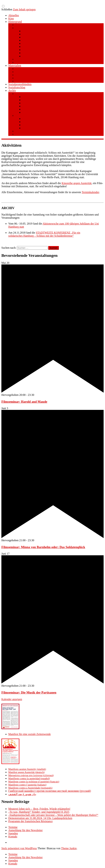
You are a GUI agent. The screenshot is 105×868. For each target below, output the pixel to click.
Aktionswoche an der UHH (30, 131)
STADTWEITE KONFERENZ (32, 134)
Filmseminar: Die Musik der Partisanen (29, 692)
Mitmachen (28, 122)
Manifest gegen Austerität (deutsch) (26, 772)
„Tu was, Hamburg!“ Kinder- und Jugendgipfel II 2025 (39, 812)
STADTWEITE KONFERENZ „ (54, 233)
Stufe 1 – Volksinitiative (29, 115)
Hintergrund (15, 22)
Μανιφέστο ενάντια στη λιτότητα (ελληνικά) (31, 775)
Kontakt (13, 837)
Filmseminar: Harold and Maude (24, 402)
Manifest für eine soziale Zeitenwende (36, 25)
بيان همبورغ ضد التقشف (22, 794)
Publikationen (23, 72)
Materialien (15, 66)
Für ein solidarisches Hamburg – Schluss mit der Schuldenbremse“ (44, 234)
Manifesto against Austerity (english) (27, 769)
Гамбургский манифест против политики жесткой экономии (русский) (50, 791)
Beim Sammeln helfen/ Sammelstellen (43, 125)
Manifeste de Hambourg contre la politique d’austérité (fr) (54, 43)
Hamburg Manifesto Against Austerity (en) (46, 31)
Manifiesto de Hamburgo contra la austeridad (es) (50, 40)
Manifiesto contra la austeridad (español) (29, 778)
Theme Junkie (69, 848)
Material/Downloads (34, 109)
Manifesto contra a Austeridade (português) (30, 788)
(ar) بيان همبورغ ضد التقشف (38, 56)
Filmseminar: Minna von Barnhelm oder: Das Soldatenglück (43, 547)
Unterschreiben (31, 119)
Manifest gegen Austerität (29, 28)
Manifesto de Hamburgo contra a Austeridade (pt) (50, 50)
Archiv (12, 90)
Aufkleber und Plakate (28, 81)
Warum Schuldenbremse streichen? (42, 100)
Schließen (7, 9)
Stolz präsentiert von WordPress (19, 848)
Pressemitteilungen (26, 69)
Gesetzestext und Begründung (39, 106)
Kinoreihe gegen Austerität (76, 183)
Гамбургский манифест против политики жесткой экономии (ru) (60, 53)
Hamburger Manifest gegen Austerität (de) (46, 34)
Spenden (27, 112)
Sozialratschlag (17, 87)
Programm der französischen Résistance (30, 821)
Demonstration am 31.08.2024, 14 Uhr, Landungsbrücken (40, 818)
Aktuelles (14, 15)
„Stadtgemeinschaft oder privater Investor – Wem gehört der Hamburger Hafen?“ (53, 815)
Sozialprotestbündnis (20, 84)
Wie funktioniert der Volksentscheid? (43, 103)
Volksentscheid (24, 94)
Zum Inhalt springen (24, 9)
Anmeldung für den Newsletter (26, 830)
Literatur (20, 75)
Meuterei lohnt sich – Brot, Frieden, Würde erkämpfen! (39, 809)
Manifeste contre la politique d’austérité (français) (34, 782)
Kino (11, 18)
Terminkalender (90, 192)
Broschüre (21, 59)
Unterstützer (22, 62)
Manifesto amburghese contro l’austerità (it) (47, 47)
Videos (19, 78)
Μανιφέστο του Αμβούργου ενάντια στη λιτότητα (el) (52, 37)
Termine (13, 827)
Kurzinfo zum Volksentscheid (39, 97)
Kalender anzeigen (12, 699)
